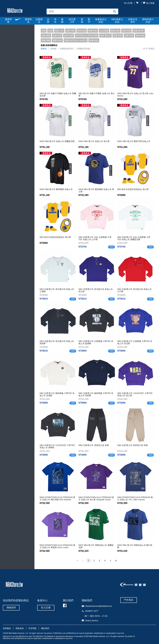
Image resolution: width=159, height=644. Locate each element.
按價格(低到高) (67, 49)
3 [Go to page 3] (99, 561)
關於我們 (45, 628)
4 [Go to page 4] (105, 561)
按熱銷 (53, 49)
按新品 (44, 49)
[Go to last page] (116, 561)
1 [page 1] (89, 561)
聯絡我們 (11, 608)
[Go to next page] (110, 561)
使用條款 (7, 628)
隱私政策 (20, 628)
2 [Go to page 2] (94, 561)
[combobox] (82, 11)
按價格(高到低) (84, 49)
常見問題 (32, 628)
